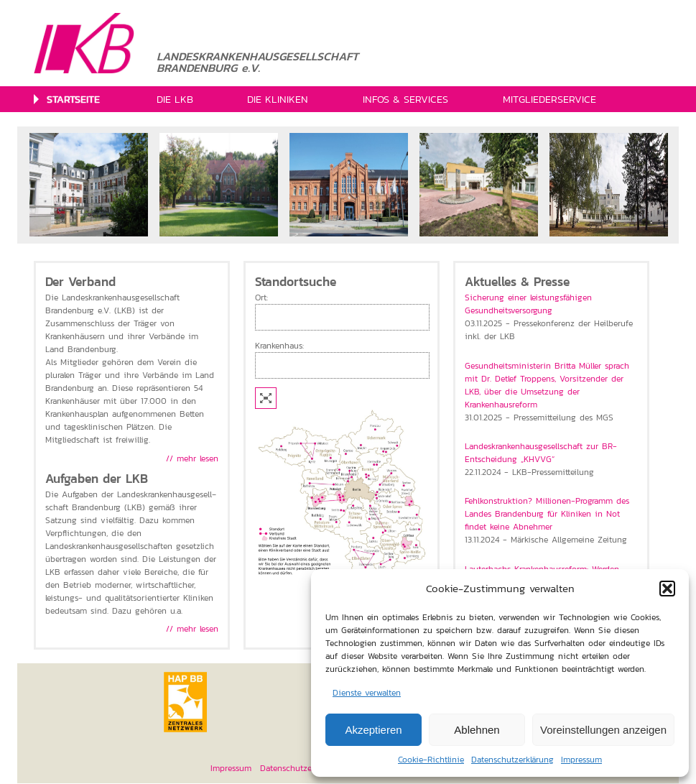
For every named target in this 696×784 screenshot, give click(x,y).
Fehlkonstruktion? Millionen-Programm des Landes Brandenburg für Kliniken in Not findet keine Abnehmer (547, 514)
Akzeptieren (373, 730)
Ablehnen (477, 730)
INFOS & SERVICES (405, 99)
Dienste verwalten (367, 693)
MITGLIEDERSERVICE (549, 99)
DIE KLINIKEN (278, 99)
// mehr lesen (192, 458)
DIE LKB (175, 99)
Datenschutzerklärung (512, 760)
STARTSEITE (73, 99)
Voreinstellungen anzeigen (603, 730)
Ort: (261, 298)
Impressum (581, 760)
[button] (667, 589)
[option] (89, 185)
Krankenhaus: (279, 346)
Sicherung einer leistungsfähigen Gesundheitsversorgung (528, 304)
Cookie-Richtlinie (431, 760)
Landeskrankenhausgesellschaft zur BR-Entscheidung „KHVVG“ (541, 453)
